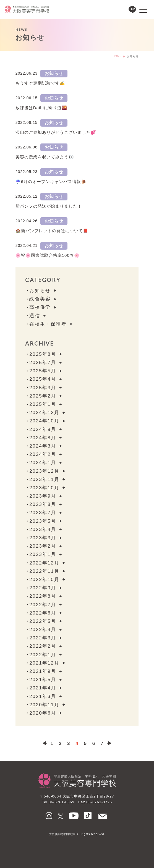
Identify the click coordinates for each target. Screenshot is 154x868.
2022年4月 (43, 630)
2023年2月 (43, 546)
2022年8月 (43, 596)
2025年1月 (43, 404)
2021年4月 (43, 688)
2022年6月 (43, 613)
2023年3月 (43, 538)
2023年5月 (43, 521)
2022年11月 (44, 571)
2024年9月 (43, 429)
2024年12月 (44, 413)
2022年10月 (44, 580)
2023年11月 (44, 479)
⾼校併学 (40, 307)
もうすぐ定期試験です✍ (40, 83)
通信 (35, 316)
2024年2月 (43, 454)
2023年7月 (43, 513)
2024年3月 (43, 446)
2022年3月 (43, 638)
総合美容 (40, 299)
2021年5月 (43, 680)
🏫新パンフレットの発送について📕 (52, 231)
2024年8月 (43, 438)
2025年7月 (43, 363)
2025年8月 (43, 354)
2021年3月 (43, 696)
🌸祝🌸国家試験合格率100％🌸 (48, 255)
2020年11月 (44, 705)
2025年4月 (43, 379)
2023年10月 (44, 488)
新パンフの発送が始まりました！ (49, 206)
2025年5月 (43, 371)
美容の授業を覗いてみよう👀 (45, 157)
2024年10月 (44, 421)
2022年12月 (44, 563)
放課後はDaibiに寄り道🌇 (41, 108)
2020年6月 (43, 713)
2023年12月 (44, 471)
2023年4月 (43, 530)
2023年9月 (43, 496)
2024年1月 (43, 463)
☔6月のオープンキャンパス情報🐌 (51, 181)
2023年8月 (43, 504)
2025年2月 (43, 396)
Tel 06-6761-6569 (58, 802)
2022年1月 (43, 655)
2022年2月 (43, 646)
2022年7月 (43, 605)
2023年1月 (43, 554)
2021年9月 (43, 671)
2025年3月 (43, 388)
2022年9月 (43, 588)
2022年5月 (43, 621)
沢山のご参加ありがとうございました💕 (56, 132)
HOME (117, 56)
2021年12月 (44, 663)
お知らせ (54, 73)
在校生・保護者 (48, 324)
